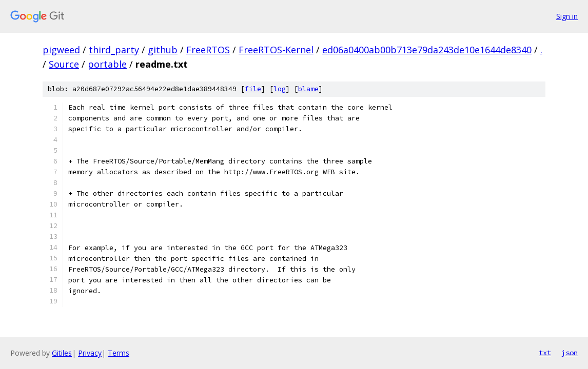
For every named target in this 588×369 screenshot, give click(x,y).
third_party (114, 50)
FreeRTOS (208, 50)
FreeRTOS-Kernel (276, 50)
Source (64, 64)
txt (545, 353)
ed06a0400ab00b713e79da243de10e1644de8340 (427, 50)
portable (107, 64)
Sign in (567, 16)
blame (308, 89)
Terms (119, 353)
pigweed (61, 50)
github (163, 50)
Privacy (90, 353)
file (253, 89)
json (570, 353)
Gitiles (62, 353)
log (280, 89)
